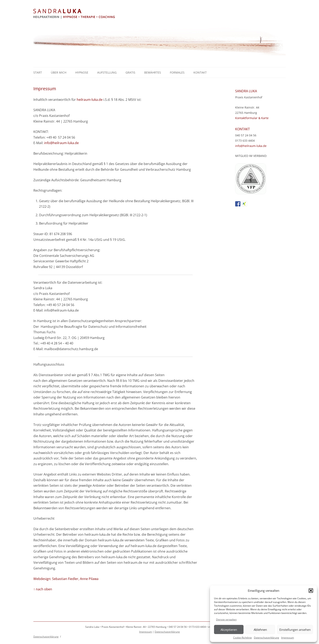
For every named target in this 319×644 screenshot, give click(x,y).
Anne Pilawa (89, 579)
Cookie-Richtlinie (243, 638)
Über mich (59, 72)
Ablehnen (260, 630)
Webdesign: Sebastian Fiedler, (56, 579)
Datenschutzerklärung (267, 638)
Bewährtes (153, 72)
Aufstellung (107, 72)
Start (38, 72)
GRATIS (130, 72)
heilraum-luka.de (90, 100)
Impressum (288, 638)
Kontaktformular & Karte (252, 118)
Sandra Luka (159, 14)
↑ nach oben (43, 589)
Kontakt (200, 72)
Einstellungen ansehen (295, 630)
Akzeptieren (229, 630)
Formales (177, 72)
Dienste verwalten (226, 620)
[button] (311, 591)
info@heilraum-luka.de (61, 143)
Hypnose (82, 72)
